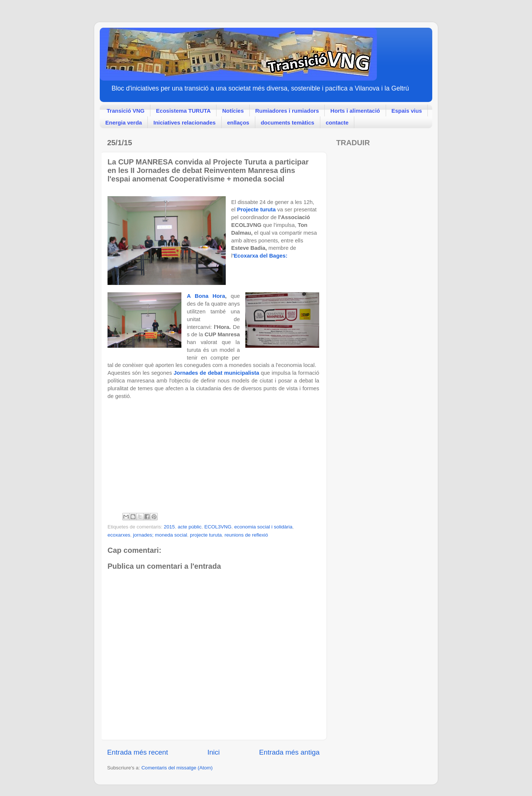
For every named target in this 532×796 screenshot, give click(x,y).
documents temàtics (288, 123)
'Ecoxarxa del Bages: (261, 256)
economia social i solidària (263, 527)
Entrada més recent (138, 752)
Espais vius (407, 111)
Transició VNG (126, 111)
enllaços (238, 123)
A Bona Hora (206, 296)
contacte (337, 123)
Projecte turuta (257, 210)
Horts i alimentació (355, 111)
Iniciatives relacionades (184, 123)
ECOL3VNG (218, 527)
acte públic (190, 527)
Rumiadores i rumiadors (287, 111)
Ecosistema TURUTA (183, 111)
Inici (214, 752)
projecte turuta (206, 535)
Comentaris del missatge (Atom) (177, 768)
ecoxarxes (119, 535)
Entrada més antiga (289, 752)
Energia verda (124, 123)
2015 (169, 527)
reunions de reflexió (246, 535)
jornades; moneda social (160, 535)
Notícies (233, 111)
